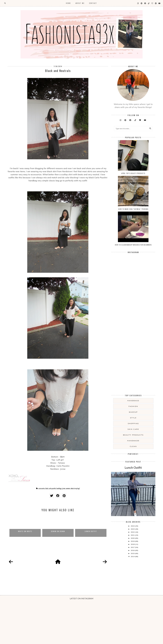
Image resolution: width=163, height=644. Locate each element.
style (133, 418)
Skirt (62, 457)
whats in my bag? (75, 488)
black (47, 488)
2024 (133, 526)
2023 (133, 529)
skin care (133, 429)
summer (68, 488)
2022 (133, 532)
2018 (133, 544)
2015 (133, 553)
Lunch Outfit (91, 531)
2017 (133, 547)
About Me (80, 3)
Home (68, 3)
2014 (133, 556)
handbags (59, 488)
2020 (133, 538)
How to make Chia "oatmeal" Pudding (133, 209)
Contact (93, 3)
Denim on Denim (58, 531)
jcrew (64, 488)
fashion (133, 406)
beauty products (133, 435)
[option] (25, 525)
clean (133, 446)
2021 (133, 535)
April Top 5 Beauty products (133, 173)
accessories (42, 488)
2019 (133, 541)
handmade (133, 441)
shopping (133, 423)
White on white (25, 531)
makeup (133, 412)
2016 (133, 550)
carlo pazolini (52, 488)
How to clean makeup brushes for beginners (133, 245)
